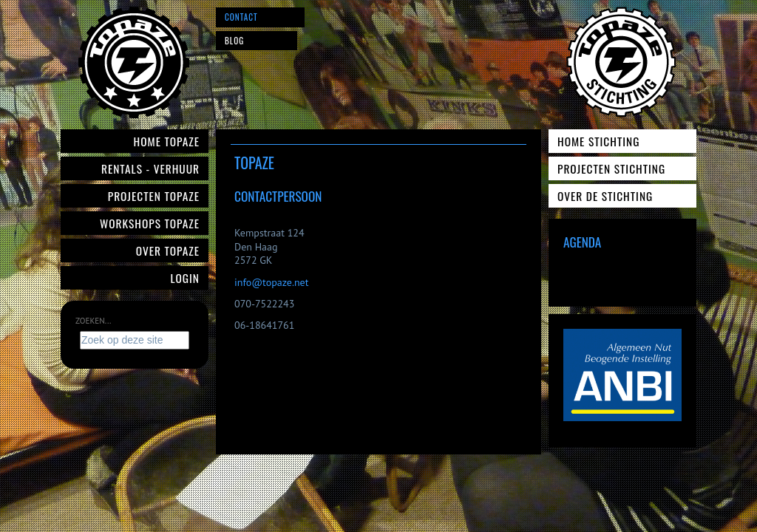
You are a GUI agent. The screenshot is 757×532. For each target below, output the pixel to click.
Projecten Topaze (154, 196)
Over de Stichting (605, 196)
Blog (234, 41)
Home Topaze (167, 141)
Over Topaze (168, 250)
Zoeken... (93, 321)
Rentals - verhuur (150, 168)
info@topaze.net (271, 282)
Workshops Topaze (150, 223)
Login (186, 278)
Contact (241, 17)
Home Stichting (598, 141)
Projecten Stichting (611, 168)
